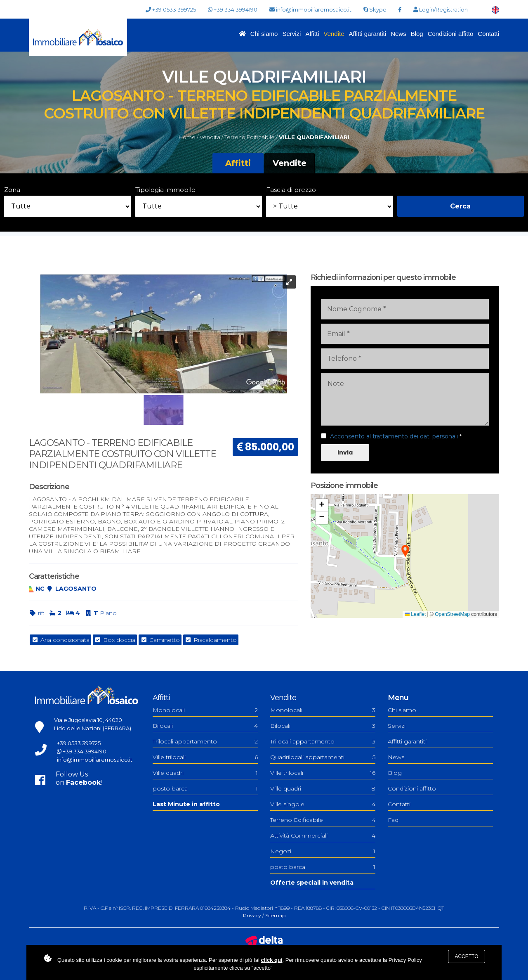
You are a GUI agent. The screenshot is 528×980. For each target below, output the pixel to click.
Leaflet (415, 614)
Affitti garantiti (368, 34)
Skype (375, 9)
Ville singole (323, 804)
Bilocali (205, 726)
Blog (417, 34)
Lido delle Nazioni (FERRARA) (93, 728)
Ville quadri (205, 773)
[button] (405, 552)
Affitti (312, 34)
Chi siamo (264, 34)
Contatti (488, 34)
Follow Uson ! (79, 778)
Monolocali (205, 710)
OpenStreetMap (452, 614)
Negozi (323, 851)
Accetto (466, 956)
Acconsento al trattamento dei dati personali (394, 436)
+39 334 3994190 (233, 9)
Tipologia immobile (165, 190)
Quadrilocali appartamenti (323, 757)
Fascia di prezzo (291, 190)
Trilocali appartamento (205, 741)
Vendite (334, 34)
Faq (393, 820)
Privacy (252, 915)
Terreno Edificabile (323, 820)
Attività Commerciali (323, 836)
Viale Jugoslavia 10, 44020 (88, 720)
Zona (12, 190)
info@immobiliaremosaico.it (310, 10)
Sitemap (275, 915)
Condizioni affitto (451, 34)
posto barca (205, 788)
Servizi (291, 34)
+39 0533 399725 (171, 10)
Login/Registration (441, 10)
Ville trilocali (205, 757)
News (398, 34)
